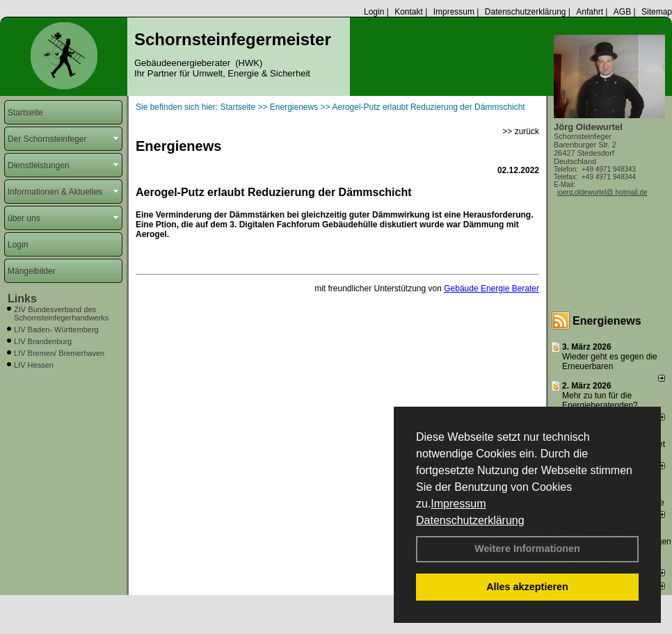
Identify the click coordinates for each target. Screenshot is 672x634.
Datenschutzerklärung (470, 520)
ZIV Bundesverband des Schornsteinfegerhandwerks (61, 314)
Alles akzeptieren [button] (527, 587)
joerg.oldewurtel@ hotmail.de (602, 192)
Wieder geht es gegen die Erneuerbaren (610, 361)
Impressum (458, 504)
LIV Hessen (34, 365)
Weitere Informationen (527, 548)
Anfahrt (590, 12)
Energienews (607, 321)
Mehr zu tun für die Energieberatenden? (600, 400)
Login (374, 12)
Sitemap (657, 12)
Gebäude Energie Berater (491, 288)
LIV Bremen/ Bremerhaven (59, 353)
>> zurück (521, 131)
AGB (622, 12)
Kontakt (409, 12)
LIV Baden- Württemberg (56, 330)
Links (22, 299)
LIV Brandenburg (43, 341)
